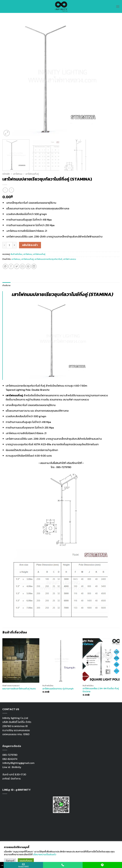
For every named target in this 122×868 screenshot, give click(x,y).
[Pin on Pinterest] (28, 266)
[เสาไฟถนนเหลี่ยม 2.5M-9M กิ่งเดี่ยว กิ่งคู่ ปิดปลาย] (101, 660)
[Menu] (118, 6)
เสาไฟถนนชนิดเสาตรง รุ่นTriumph (58, 689)
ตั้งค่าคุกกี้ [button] (10, 861)
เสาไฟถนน (18, 174)
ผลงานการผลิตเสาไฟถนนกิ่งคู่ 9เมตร (19, 689)
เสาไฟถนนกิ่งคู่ (32, 174)
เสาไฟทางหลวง (69, 259)
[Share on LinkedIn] (34, 266)
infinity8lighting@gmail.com (18, 763)
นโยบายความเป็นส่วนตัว (45, 854)
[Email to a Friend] (22, 266)
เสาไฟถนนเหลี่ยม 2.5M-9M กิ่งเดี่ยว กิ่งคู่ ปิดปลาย (101, 690)
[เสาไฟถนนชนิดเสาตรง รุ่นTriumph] (61, 660)
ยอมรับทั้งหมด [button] (26, 861)
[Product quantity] (9, 245)
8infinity (17, 767)
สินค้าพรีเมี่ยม (16, 254)
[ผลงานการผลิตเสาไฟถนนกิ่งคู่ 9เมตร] (21, 660)
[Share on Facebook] (11, 266)
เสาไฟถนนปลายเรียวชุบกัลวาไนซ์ (48, 259)
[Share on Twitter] (17, 266)
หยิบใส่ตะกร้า (30, 245)
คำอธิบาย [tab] (7, 285)
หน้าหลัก (6, 174)
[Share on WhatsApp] (5, 266)
